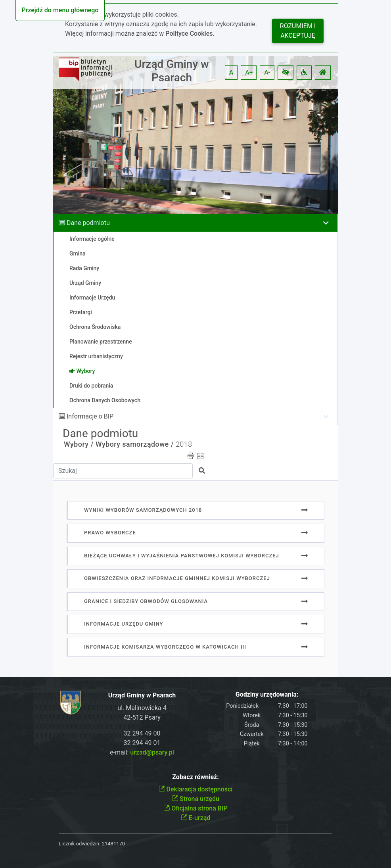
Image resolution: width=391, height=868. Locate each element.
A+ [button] (249, 72)
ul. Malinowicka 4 (142, 708)
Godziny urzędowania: (267, 694)
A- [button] (267, 72)
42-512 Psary (142, 717)
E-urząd (196, 818)
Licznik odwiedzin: (80, 844)
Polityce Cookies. (190, 34)
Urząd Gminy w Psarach (172, 71)
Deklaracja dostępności (196, 789)
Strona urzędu (195, 799)
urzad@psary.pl (152, 752)
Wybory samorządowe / (135, 444)
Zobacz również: (195, 777)
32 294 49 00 (142, 733)
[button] (286, 73)
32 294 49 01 (142, 743)
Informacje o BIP (90, 416)
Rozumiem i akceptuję (298, 31)
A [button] (231, 72)
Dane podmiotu (88, 223)
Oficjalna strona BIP (195, 808)
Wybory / (79, 444)
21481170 (113, 844)
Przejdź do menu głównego (60, 10)
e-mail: (142, 752)
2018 (184, 444)
